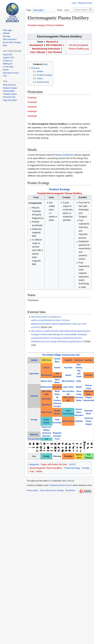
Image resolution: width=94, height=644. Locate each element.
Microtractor (47, 375)
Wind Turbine (68, 421)
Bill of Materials (54, 45)
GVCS (72, 464)
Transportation (34, 439)
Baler (79, 381)
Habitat (34, 360)
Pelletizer (79, 421)
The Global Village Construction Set (61, 355)
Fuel (32, 471)
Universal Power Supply (89, 421)
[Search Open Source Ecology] (83, 10)
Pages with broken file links (54, 464)
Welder (79, 387)
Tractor (46, 368)
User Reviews (55, 52)
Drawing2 (32, 102)
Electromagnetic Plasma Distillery (46, 468)
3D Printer (47, 399)
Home (40, 42)
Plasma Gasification (64, 155)
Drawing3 (32, 107)
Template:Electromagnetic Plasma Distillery (60, 193)
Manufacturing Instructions (46, 49)
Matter (39, 471)
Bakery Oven (47, 381)
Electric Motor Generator (79, 412)
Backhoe (89, 360)
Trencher (89, 375)
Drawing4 (32, 111)
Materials (34, 435)
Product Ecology (59, 189)
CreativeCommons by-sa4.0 (60, 485)
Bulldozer (79, 360)
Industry (34, 396)
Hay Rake (68, 368)
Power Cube (47, 412)
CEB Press (47, 360)
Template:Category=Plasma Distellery (46, 25)
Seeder (57, 368)
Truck (57, 439)
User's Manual (37, 52)
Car (46, 439)
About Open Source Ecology (52, 490)
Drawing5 (32, 116)
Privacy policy (32, 490)
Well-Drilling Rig (79, 368)
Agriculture (34, 374)
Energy (34, 420)
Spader (68, 375)
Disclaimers (70, 490)
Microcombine (68, 381)
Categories (34, 464)
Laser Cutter (68, 387)
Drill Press (47, 405)
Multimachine (46, 387)
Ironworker (57, 387)
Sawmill (68, 360)
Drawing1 (32, 98)
